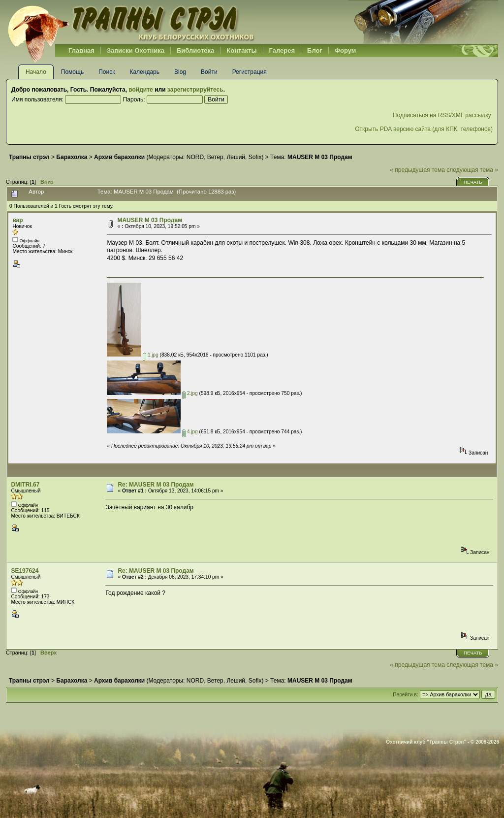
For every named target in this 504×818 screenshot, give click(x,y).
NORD (195, 157)
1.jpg (150, 355)
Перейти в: (405, 695)
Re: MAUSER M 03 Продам (156, 485)
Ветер (215, 157)
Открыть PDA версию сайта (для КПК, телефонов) (424, 129)
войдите (141, 90)
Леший (236, 157)
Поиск (107, 72)
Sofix (255, 157)
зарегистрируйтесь (195, 90)
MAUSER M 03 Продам (150, 220)
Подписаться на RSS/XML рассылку (443, 115)
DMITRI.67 (25, 485)
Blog (180, 72)
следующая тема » (472, 170)
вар (17, 220)
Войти (209, 72)
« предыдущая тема (417, 170)
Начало (36, 72)
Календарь (144, 72)
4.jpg (190, 432)
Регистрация (250, 72)
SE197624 (25, 571)
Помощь (72, 72)
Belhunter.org (131, 22)
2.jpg (190, 393)
